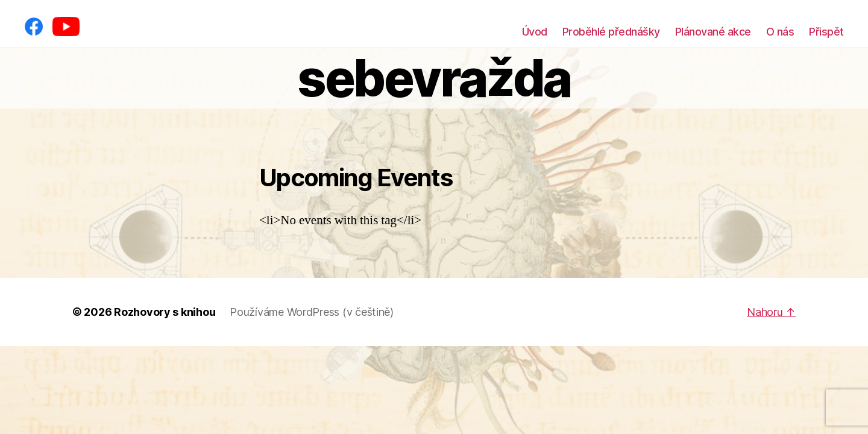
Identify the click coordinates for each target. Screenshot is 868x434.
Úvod (535, 32)
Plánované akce (713, 32)
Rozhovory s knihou (165, 312)
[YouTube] (66, 27)
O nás (780, 32)
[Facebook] (34, 27)
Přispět (826, 32)
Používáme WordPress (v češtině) (312, 312)
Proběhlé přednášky (611, 32)
